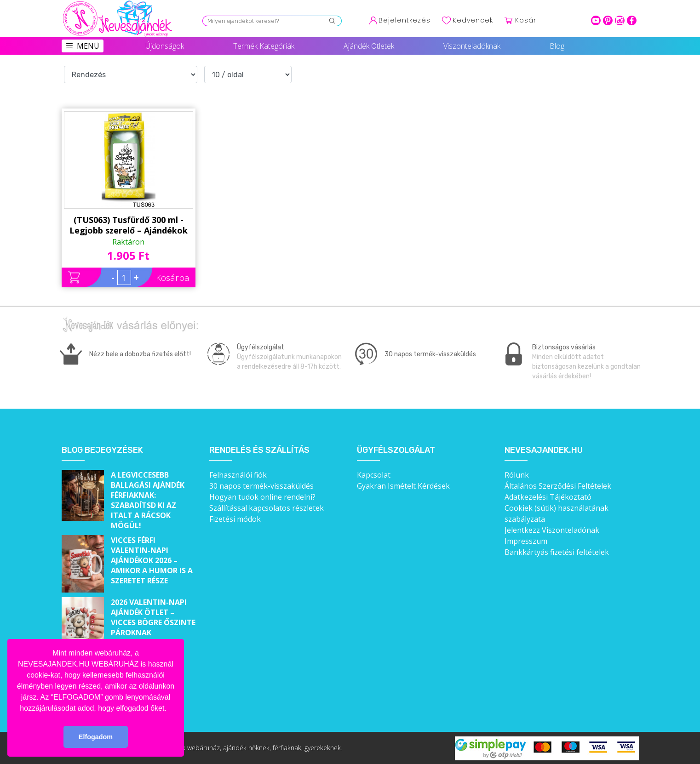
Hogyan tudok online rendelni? (262, 497)
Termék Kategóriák (264, 46)
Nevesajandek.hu (544, 450)
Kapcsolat (374, 475)
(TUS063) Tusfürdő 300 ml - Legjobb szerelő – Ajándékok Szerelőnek (129, 225)
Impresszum (526, 541)
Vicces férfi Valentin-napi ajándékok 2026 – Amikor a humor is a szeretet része (152, 560)
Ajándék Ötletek (369, 46)
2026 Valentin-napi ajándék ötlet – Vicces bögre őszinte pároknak (153, 617)
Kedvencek (473, 20)
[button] (170, 709)
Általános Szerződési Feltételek (558, 486)
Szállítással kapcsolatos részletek (267, 508)
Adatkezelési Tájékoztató (548, 497)
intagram (620, 20)
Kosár (526, 20)
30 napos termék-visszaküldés (261, 486)
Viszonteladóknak (472, 46)
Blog (557, 46)
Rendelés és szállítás (259, 450)
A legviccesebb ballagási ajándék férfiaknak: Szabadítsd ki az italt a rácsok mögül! (148, 500)
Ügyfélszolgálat (396, 450)
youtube (596, 20)
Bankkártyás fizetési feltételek (557, 552)
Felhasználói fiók (238, 475)
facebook (632, 20)
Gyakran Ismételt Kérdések (403, 486)
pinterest (608, 20)
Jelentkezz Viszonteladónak (552, 530)
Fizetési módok (235, 519)
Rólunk (517, 475)
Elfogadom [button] (96, 737)
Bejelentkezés (405, 20)
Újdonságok (165, 46)
